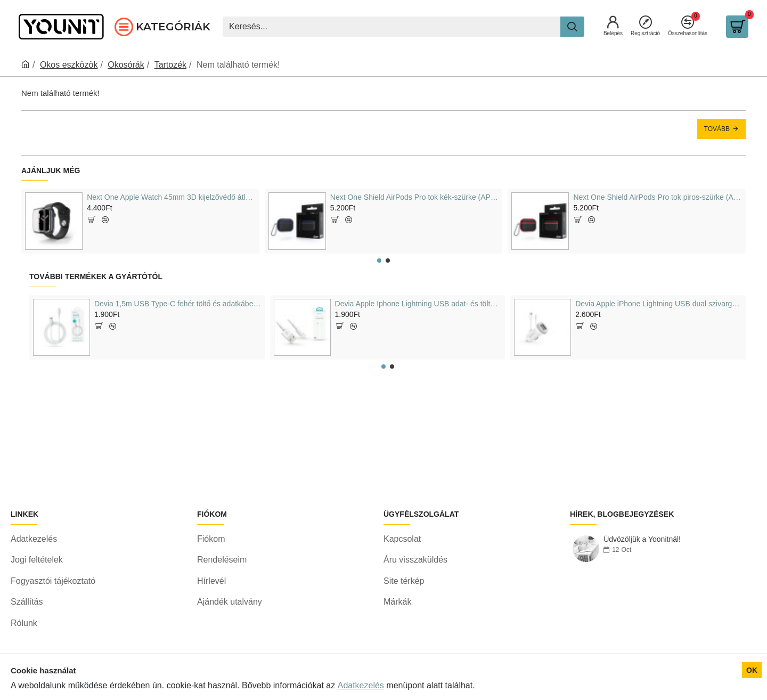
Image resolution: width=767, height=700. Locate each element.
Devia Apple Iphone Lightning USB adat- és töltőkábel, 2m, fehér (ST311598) (418, 304)
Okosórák (126, 65)
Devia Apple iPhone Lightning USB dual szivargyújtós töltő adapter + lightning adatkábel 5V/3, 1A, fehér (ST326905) (659, 304)
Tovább (717, 129)
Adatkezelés (361, 685)
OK (752, 670)
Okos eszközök (69, 65)
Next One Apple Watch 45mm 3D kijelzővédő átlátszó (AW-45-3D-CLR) (171, 197)
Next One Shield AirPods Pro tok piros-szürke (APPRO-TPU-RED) (657, 197)
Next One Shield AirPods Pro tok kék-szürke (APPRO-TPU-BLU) (414, 197)
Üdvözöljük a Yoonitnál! (642, 567)
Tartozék (170, 65)
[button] (379, 261)
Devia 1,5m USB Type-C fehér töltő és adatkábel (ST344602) (178, 304)
